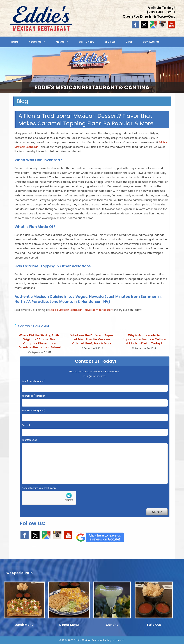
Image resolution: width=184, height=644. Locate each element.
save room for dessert (99, 310)
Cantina (112, 625)
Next (180, 69)
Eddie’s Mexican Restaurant (66, 310)
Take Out (154, 625)
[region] (92, 70)
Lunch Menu (24, 625)
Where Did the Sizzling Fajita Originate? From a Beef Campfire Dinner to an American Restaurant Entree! (40, 341)
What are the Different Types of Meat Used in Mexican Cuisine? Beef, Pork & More (92, 339)
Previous (4, 69)
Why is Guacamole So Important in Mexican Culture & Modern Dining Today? (144, 339)
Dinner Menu (69, 625)
